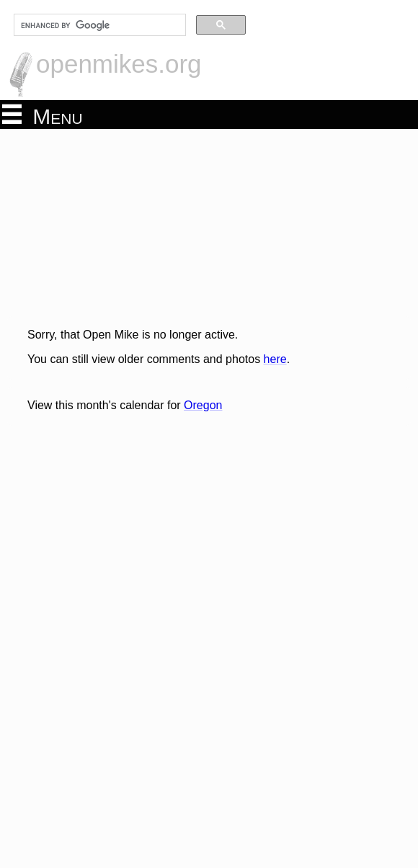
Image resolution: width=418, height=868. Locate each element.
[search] (98, 25)
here (275, 359)
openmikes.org (119, 64)
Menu (43, 115)
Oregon (203, 405)
